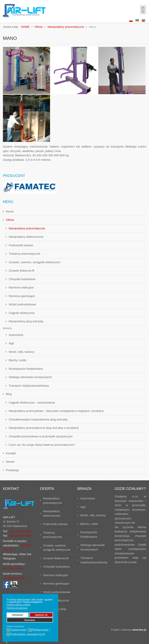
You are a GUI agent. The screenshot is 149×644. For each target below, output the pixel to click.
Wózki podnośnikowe (22, 304)
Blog (9, 394)
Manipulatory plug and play (26, 321)
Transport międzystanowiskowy (29, 386)
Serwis (10, 462)
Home (10, 211)
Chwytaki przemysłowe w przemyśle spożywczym (41, 436)
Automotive (16, 335)
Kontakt (11, 453)
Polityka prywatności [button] (17, 608)
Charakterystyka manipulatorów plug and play (38, 419)
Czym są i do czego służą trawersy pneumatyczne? (42, 445)
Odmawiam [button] (18, 615)
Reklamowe (40, 630)
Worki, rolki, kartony (21, 352)
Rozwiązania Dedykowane (26, 369)
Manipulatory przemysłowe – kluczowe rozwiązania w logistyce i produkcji (56, 411)
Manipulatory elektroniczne (26, 237)
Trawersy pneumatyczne (25, 254)
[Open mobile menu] (143, 10)
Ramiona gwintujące (22, 296)
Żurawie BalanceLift (22, 270)
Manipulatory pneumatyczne (27, 228)
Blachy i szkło (18, 360)
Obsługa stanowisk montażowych (30, 377)
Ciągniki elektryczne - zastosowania (32, 402)
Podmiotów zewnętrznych (28, 634)
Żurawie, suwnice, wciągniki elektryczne (34, 262)
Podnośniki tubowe (21, 245)
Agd (11, 343)
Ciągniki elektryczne (22, 313)
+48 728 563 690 (20, 531)
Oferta (10, 220)
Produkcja (12, 470)
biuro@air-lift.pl (13, 568)
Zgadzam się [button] (41, 615)
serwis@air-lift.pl (14, 578)
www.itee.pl (139, 630)
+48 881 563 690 (20, 536)
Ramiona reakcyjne (21, 287)
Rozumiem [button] (30, 620)
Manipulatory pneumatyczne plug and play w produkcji (44, 428)
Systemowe (18, 630)
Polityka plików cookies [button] (19, 605)
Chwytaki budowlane (22, 279)
